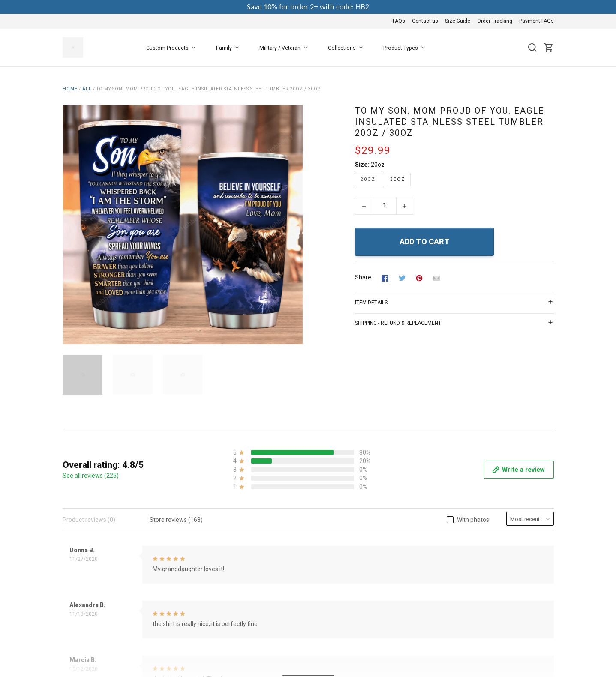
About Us (242, 498)
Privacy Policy (248, 521)
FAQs (399, 21)
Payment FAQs (536, 21)
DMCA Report (535, 596)
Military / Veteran (285, 48)
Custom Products (173, 48)
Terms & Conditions (256, 509)
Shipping (241, 544)
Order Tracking (495, 21)
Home (70, 89)
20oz (378, 165)
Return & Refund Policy (260, 533)
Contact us (425, 21)
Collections (347, 48)
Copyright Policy (251, 556)
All (87, 89)
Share (363, 277)
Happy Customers (254, 567)
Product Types (406, 48)
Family (229, 48)
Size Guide (458, 21)
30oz (398, 179)
